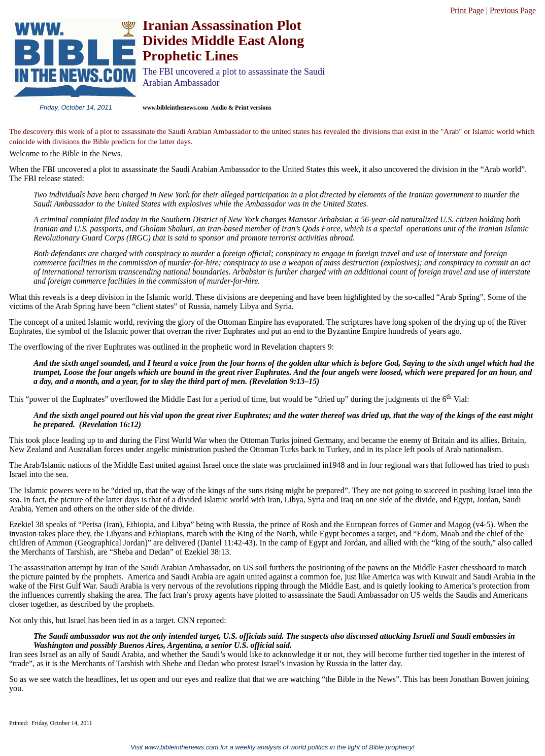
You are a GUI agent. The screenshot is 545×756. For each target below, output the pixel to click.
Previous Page (513, 10)
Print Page (467, 10)
